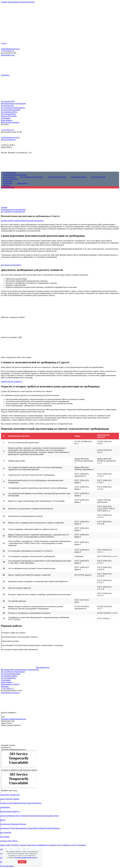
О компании (6, 680)
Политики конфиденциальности (26, 857)
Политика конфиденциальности (14, 719)
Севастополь (32, 845)
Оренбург (8, 832)
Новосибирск (34, 828)
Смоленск (52, 845)
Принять (22, 862)
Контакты (5, 686)
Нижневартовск (22, 828)
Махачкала (15, 824)
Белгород (10, 799)
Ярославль (9, 866)
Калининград (11, 816)
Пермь (7, 837)
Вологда (31, 803)
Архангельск (15, 795)
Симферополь (43, 845)
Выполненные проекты (10, 684)
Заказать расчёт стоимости (12, 221)
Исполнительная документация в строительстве (20, 669)
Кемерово (26, 816)
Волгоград (23, 803)
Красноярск (49, 816)
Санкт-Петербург (13, 845)
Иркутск (16, 811)
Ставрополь (66, 845)
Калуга (19, 816)
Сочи (59, 845)
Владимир (14, 803)
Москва (23, 824)
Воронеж (38, 803)
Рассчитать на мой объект (11, 265)
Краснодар (40, 816)
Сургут (74, 845)
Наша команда (7, 682)
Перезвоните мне (8, 55)
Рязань (15, 841)
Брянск (17, 799)
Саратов (23, 845)
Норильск (56, 828)
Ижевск (10, 811)
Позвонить (5, 75)
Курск (56, 816)
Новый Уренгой (46, 828)
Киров (33, 816)
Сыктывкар (81, 845)
